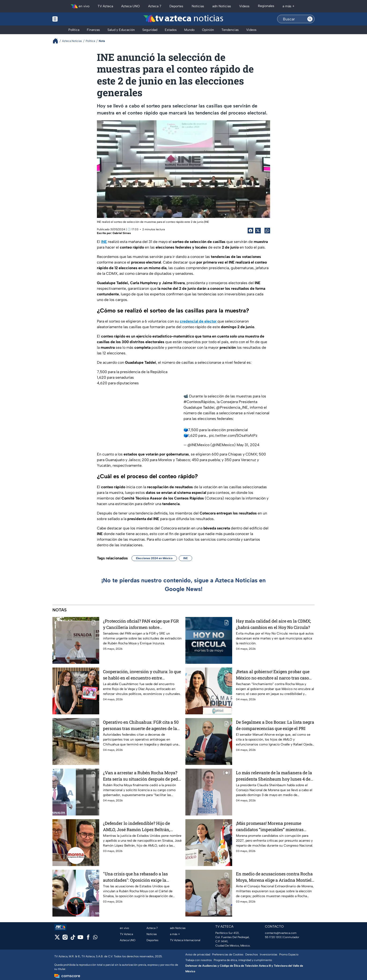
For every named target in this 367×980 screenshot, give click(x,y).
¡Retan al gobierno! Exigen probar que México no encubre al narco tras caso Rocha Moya (273, 675)
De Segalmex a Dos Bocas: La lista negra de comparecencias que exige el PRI (275, 725)
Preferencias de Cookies (228, 954)
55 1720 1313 (273, 937)
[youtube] (80, 939)
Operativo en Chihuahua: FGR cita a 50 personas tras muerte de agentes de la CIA (141, 725)
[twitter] (57, 939)
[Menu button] (71, 19)
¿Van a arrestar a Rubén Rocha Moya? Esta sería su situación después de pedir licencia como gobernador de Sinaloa (142, 776)
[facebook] (88, 939)
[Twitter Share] (258, 231)
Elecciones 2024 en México (154, 558)
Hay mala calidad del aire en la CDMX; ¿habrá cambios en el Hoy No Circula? (273, 624)
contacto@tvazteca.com (281, 933)
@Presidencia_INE (232, 407)
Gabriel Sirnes (122, 233)
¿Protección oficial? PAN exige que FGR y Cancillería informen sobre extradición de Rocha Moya (141, 624)
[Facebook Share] (250, 231)
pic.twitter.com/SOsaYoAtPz (233, 435)
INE (185, 558)
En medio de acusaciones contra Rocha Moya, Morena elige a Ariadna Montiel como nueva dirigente (274, 877)
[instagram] (65, 939)
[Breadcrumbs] (57, 41)
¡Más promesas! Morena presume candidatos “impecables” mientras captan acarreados (270, 826)
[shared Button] (267, 231)
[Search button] (310, 19)
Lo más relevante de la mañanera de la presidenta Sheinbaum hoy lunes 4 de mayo (274, 776)
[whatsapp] (95, 938)
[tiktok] (73, 939)
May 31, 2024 (248, 445)
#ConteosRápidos (199, 402)
